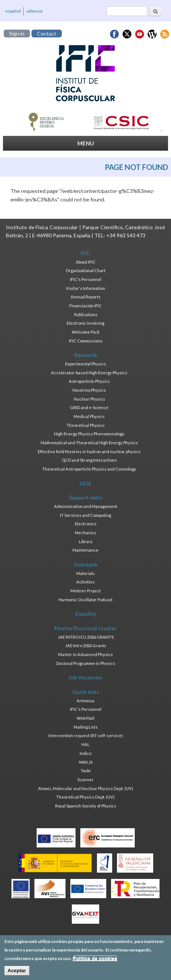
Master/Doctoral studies (85, 628)
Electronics (86, 524)
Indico (85, 753)
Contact (47, 34)
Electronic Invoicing (85, 323)
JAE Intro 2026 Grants (86, 645)
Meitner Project (85, 591)
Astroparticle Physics (89, 381)
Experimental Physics (86, 364)
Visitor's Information (85, 288)
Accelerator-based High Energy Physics (89, 373)
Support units (86, 497)
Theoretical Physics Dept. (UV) (85, 797)
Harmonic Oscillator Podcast (85, 600)
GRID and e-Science (89, 407)
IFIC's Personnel (86, 279)
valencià (34, 11)
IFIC (85, 253)
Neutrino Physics (89, 390)
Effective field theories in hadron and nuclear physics (89, 451)
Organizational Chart (85, 270)
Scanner (85, 780)
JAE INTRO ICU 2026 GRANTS (86, 637)
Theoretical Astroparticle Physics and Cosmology (89, 469)
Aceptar (17, 973)
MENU (86, 143)
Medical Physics (89, 416)
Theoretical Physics (86, 425)
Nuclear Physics (89, 399)
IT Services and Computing (85, 515)
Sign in (17, 34)
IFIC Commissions (86, 341)
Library (86, 541)
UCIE (85, 483)
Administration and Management (86, 506)
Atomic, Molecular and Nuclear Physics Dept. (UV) (86, 788)
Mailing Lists (86, 727)
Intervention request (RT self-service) (86, 735)
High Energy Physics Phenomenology (89, 434)
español (13, 11)
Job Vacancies (85, 677)
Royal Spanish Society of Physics (86, 806)
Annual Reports (86, 297)
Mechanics (85, 533)
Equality (86, 614)
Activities (85, 582)
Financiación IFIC (85, 306)
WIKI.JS (86, 762)
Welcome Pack (86, 332)
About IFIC (86, 262)
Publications (86, 315)
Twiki (86, 771)
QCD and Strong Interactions (89, 460)
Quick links (86, 692)
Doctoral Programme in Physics (86, 663)
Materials (85, 573)
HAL (85, 744)
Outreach (85, 564)
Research (86, 355)
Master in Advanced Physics (85, 654)
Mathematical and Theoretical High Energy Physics (89, 443)
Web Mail (85, 718)
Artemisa (85, 701)
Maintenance (85, 550)
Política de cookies (95, 961)
